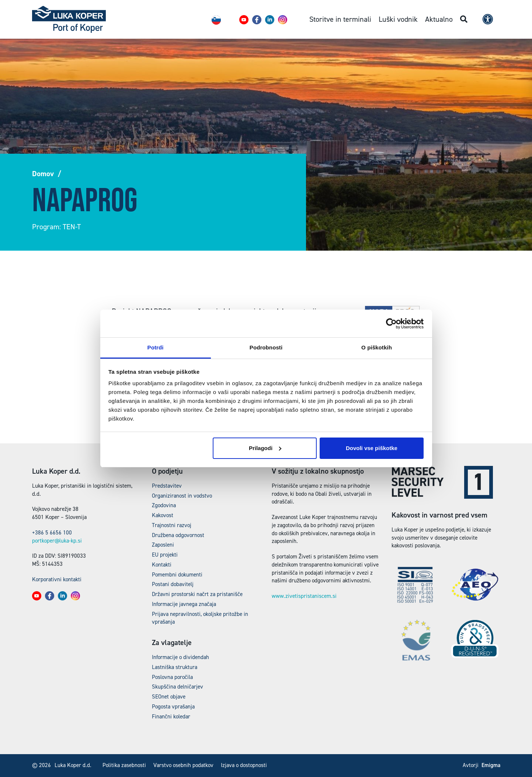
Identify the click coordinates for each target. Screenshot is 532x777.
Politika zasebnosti (124, 765)
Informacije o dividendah (180, 657)
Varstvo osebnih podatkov (183, 765)
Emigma (491, 765)
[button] (244, 20)
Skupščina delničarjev (178, 687)
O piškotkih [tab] (377, 347)
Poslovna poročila (172, 677)
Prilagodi (265, 448)
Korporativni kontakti (57, 579)
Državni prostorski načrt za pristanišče (197, 594)
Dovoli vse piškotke (372, 448)
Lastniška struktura (175, 667)
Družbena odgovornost (178, 535)
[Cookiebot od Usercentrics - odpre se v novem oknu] (391, 324)
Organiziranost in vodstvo (182, 496)
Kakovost (163, 515)
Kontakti (162, 565)
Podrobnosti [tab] (266, 347)
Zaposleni (163, 545)
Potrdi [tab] (156, 347)
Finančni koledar (171, 717)
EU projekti (165, 555)
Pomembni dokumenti (177, 575)
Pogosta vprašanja (173, 707)
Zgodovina (164, 505)
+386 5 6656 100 (52, 533)
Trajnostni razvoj (172, 525)
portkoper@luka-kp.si (57, 541)
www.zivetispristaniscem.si (304, 596)
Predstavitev (167, 486)
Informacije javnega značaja (184, 604)
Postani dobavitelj (173, 584)
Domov (43, 174)
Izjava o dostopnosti (244, 765)
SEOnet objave (169, 697)
